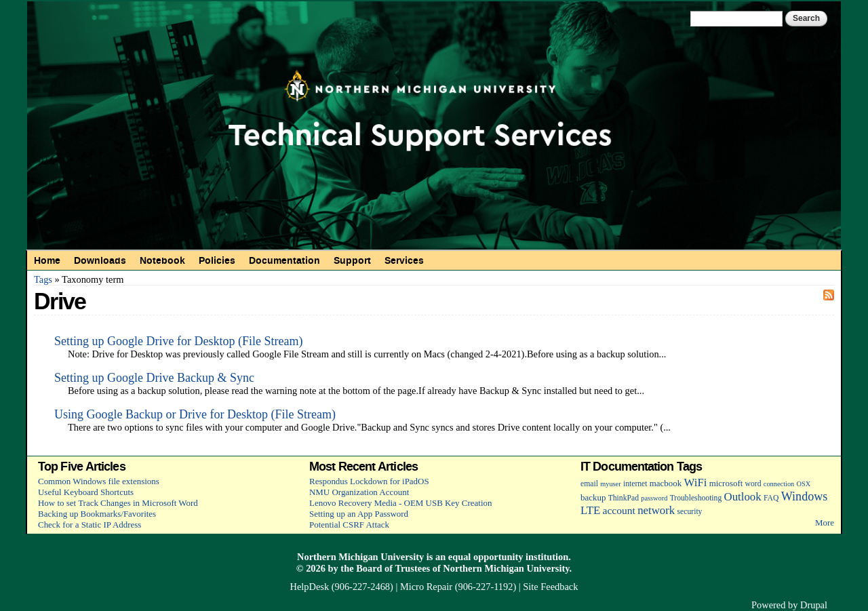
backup (593, 497)
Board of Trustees (393, 568)
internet (635, 484)
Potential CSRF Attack (349, 525)
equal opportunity (486, 557)
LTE (590, 510)
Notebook (162, 260)
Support (352, 260)
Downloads (100, 260)
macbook (666, 483)
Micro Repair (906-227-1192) (458, 587)
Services (404, 260)
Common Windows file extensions (99, 481)
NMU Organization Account (359, 492)
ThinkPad (624, 498)
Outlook (743, 497)
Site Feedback (550, 587)
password (654, 498)
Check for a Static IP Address (90, 525)
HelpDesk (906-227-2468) (342, 587)
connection (779, 484)
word (753, 484)
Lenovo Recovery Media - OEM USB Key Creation (400, 503)
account (619, 510)
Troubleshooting (696, 498)
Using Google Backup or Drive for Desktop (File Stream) (195, 414)
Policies (217, 260)
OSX (804, 484)
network (656, 510)
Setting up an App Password (359, 514)
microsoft (726, 483)
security (690, 512)
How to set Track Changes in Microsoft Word (118, 503)
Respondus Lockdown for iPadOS (369, 481)
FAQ (771, 498)
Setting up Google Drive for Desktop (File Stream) (178, 341)
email (589, 484)
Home (47, 260)
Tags (43, 279)
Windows (805, 496)
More (825, 523)
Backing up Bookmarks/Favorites (97, 514)
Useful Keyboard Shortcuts (86, 492)
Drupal (814, 605)
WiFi (696, 482)
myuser (611, 484)
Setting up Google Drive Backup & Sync (154, 378)
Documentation (284, 260)
